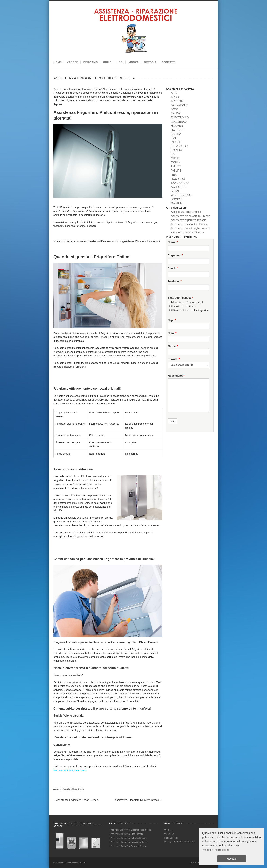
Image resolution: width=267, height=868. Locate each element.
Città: (172, 333)
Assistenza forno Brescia (186, 212)
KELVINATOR (179, 146)
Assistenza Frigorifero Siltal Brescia (127, 834)
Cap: (172, 320)
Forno (191, 306)
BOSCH (176, 109)
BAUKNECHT (179, 105)
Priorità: (174, 359)
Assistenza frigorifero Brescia (189, 220)
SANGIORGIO (180, 183)
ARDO (175, 97)
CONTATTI (169, 62)
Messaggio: (176, 376)
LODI (120, 62)
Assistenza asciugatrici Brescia (190, 224)
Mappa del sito (171, 838)
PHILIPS (176, 171)
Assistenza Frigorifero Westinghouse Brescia (131, 830)
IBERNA (176, 134)
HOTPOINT (178, 130)
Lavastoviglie (195, 303)
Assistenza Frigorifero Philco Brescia (69, 789)
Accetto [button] (232, 859)
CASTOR (177, 203)
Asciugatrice (200, 310)
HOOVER (177, 126)
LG (173, 154)
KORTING (177, 150)
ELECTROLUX (180, 118)
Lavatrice (176, 306)
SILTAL (175, 191)
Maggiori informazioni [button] (216, 850)
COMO (107, 62)
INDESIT (176, 142)
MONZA (134, 62)
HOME (58, 62)
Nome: (173, 242)
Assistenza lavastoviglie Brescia (190, 228)
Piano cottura (179, 310)
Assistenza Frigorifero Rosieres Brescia (139, 800)
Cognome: (175, 255)
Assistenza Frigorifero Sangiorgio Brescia (129, 842)
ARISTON (177, 101)
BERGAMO (91, 62)
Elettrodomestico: (180, 298)
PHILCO (176, 167)
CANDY (176, 113)
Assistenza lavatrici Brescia (187, 232)
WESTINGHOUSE (182, 195)
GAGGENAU (179, 122)
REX (174, 175)
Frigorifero (175, 303)
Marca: (173, 346)
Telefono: (175, 281)
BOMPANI (177, 199)
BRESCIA (150, 62)
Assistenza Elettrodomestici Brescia (70, 863)
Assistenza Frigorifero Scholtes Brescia (128, 838)
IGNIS (175, 138)
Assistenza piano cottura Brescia (191, 216)
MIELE (175, 158)
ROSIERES (178, 179)
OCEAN (176, 162)
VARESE (73, 62)
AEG (174, 93)
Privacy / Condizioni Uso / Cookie (180, 842)
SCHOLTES (178, 187)
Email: (173, 268)
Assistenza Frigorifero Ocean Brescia (76, 800)
